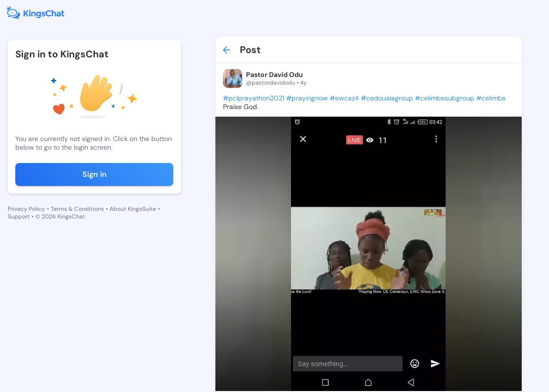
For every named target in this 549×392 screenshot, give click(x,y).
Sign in (95, 174)
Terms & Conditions (77, 209)
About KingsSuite (133, 209)
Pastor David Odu (274, 75)
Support (19, 217)
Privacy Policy (26, 209)
